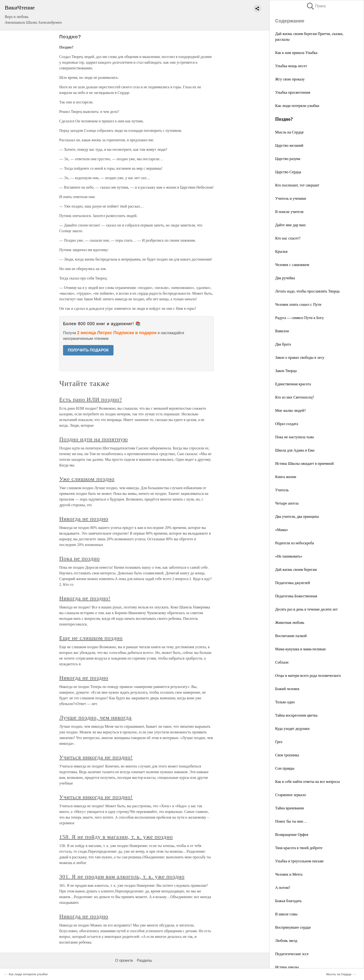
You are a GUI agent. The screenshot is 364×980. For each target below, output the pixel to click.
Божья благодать (288, 901)
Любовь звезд (286, 941)
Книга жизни (286, 477)
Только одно (285, 702)
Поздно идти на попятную (93, 439)
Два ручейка (285, 278)
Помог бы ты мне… (291, 821)
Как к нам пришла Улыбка (296, 53)
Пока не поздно (80, 559)
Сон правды (285, 768)
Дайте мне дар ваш (290, 225)
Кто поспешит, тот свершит (297, 185)
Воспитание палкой (291, 636)
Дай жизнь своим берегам (296, 570)
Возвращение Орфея (292, 835)
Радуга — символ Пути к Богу (299, 318)
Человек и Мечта (289, 874)
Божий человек (287, 689)
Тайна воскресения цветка (296, 715)
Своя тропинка (287, 755)
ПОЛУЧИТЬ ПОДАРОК (88, 350)
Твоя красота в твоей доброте (299, 848)
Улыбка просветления (293, 92)
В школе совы (286, 914)
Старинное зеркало (291, 795)
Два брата (283, 344)
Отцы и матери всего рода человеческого (308, 676)
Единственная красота (293, 384)
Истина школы (287, 967)
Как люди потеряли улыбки (297, 106)
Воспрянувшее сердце (293, 927)
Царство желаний (289, 145)
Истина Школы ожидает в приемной (304, 463)
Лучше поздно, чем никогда (95, 718)
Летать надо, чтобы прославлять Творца (307, 291)
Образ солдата (287, 424)
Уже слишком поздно (87, 479)
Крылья (281, 251)
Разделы (144, 960)
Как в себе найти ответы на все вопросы (307, 782)
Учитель (282, 490)
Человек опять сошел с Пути (298, 304)
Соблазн (282, 662)
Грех (279, 742)
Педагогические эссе (292, 954)
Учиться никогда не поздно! (96, 757)
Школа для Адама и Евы (295, 450)
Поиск (316, 6)
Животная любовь (290, 623)
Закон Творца (286, 371)
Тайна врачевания (289, 808)
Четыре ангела (287, 503)
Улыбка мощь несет (291, 66)
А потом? (283, 888)
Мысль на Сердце (289, 132)
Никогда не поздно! (85, 598)
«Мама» (282, 530)
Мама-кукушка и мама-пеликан (300, 649)
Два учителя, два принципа (297, 517)
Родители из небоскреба (295, 543)
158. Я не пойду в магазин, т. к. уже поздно (116, 837)
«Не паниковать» (289, 556)
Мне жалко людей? (290, 410)
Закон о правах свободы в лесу (300, 357)
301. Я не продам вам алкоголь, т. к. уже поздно (122, 877)
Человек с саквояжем (292, 265)
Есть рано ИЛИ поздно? (91, 399)
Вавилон (282, 331)
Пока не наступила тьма (294, 437)
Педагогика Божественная (296, 596)
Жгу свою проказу (290, 79)
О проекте (124, 960)
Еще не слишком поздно (91, 638)
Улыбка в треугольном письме (299, 861)
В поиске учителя (289, 212)
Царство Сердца (288, 172)
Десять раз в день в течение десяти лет (306, 609)
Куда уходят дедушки (292, 729)
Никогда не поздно (84, 519)
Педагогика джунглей (293, 583)
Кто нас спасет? (288, 238)
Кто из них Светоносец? (295, 397)
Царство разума (288, 159)
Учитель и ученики (291, 198)
